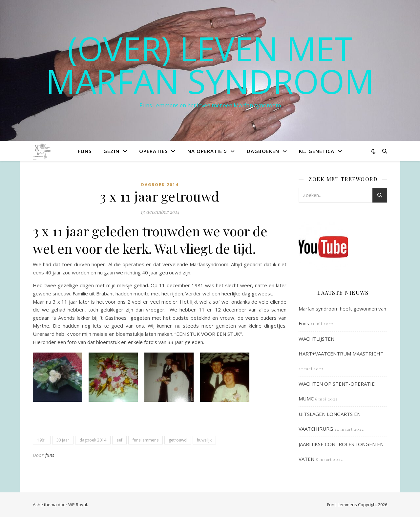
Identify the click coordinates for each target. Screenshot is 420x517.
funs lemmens (146, 440)
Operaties (153, 151)
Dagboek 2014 (160, 185)
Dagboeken (263, 151)
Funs (85, 151)
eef (119, 440)
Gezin (111, 151)
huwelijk (204, 440)
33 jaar (63, 440)
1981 (42, 440)
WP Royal (78, 505)
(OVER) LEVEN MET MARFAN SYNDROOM (210, 65)
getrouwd (178, 440)
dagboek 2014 (93, 440)
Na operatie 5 (207, 151)
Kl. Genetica (317, 151)
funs (50, 455)
